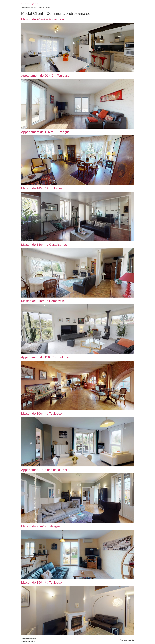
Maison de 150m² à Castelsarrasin (45, 245)
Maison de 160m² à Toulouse (41, 582)
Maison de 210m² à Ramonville (43, 301)
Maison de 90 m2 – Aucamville (43, 19)
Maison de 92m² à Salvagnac (42, 526)
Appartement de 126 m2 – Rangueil (46, 132)
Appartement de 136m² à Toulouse (45, 357)
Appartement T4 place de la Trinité (45, 470)
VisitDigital (30, 4)
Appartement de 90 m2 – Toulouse (45, 76)
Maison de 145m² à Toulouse (41, 188)
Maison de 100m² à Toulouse (41, 414)
